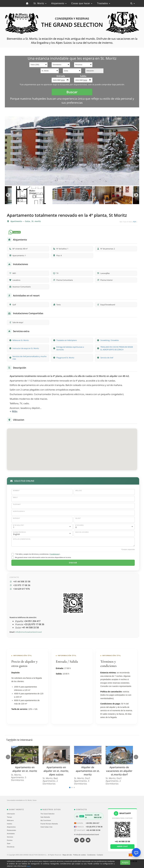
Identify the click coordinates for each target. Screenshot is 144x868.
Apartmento (17, 221)
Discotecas (11, 847)
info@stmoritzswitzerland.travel (29, 632)
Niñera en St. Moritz (21, 340)
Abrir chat (122, 846)
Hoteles (9, 824)
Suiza (28, 221)
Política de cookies (80, 855)
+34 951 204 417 (92, 823)
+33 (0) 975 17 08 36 (94, 827)
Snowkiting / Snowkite (110, 340)
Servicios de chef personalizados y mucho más (29, 358)
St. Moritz (40, 3)
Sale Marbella (45, 817)
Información (11, 814)
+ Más (14, 411)
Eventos (10, 840)
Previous (8, 195)
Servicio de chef (107, 358)
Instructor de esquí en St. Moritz (26, 348)
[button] (72, 447)
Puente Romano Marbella (49, 824)
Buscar (72, 92)
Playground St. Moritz (65, 358)
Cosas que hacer (82, 3)
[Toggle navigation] (133, 3)
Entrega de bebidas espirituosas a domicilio (70, 348)
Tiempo (9, 817)
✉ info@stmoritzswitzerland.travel (87, 835)
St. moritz (36, 221)
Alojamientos (11, 827)
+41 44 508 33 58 (93, 830)
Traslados (104, 3)
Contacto (100, 855)
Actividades (11, 834)
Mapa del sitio (67, 855)
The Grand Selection (48, 814)
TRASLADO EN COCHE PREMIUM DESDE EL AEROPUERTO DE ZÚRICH (117, 348)
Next (136, 195)
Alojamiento (59, 3)
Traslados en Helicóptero (67, 340)
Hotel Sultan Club (47, 827)
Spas (9, 843)
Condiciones (55, 554)
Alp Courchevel (46, 820)
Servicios (10, 837)
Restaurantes (11, 830)
